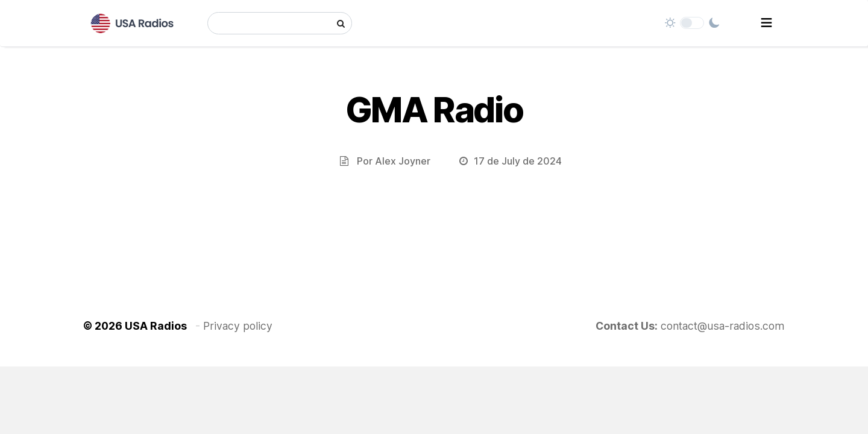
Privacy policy (238, 326)
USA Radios (156, 326)
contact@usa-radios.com (723, 326)
